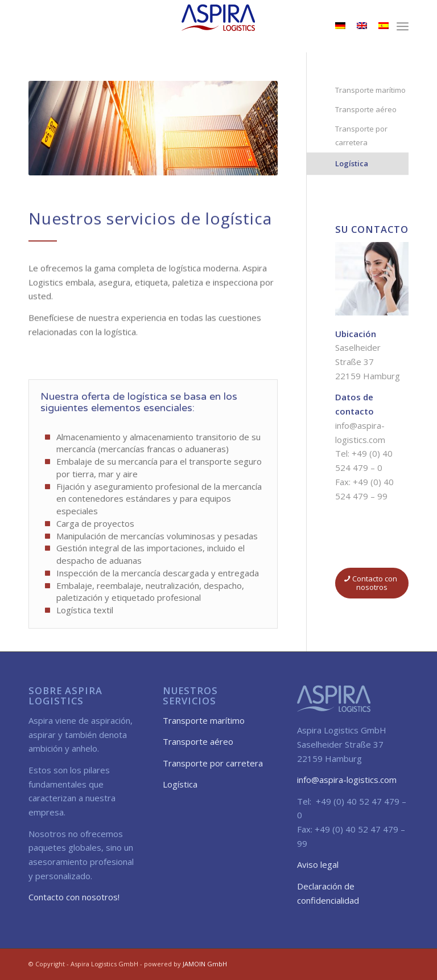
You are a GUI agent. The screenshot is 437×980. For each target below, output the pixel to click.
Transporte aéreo (366, 109)
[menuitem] (403, 26)
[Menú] (403, 26)
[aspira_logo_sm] (218, 26)
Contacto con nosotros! (74, 897)
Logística (352, 163)
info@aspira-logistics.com (347, 780)
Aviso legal (318, 864)
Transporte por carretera (361, 136)
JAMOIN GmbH (205, 964)
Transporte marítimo (370, 90)
